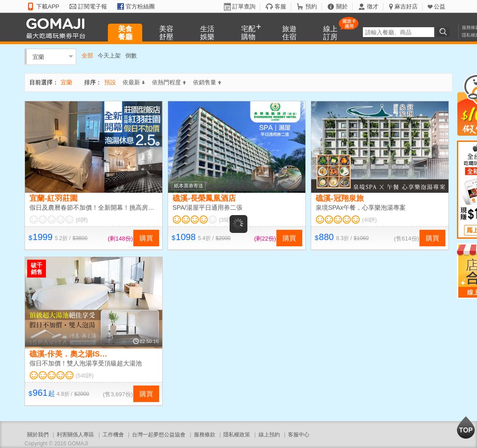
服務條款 (205, 435)
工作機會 (113, 435)
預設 (110, 82)
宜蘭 (38, 56)
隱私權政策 (237, 435)
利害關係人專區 (75, 435)
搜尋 (444, 32)
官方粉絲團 (140, 6)
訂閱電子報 (93, 6)
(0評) (82, 220)
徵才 (373, 6)
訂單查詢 (244, 6)
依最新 (134, 82)
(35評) (226, 220)
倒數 (131, 56)
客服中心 (299, 435)
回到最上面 (466, 427)
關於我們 (38, 435)
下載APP (48, 6)
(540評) (85, 376)
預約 (311, 6)
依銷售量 (207, 82)
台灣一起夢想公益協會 (159, 435)
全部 (87, 56)
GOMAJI (58, 28)
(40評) (369, 220)
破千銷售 (37, 269)
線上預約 (269, 435)
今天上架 (109, 56)
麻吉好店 (406, 6)
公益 (440, 6)
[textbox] (399, 32)
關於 (342, 6)
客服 (280, 6)
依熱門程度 (169, 82)
